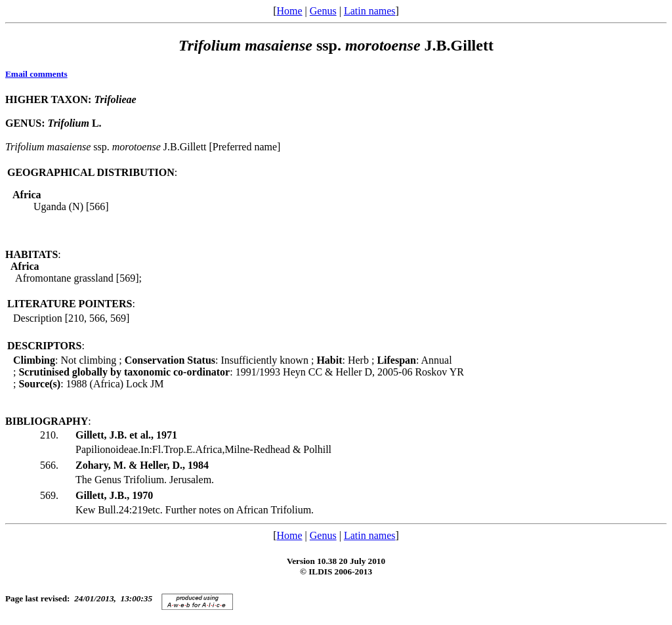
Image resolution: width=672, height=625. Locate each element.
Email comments (36, 74)
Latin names (370, 11)
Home (289, 11)
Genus (323, 11)
